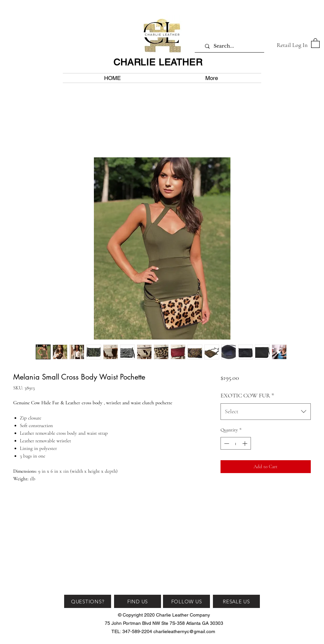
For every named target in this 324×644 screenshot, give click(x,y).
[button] (315, 43)
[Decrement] (226, 443)
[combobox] (266, 412)
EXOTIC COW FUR (247, 395)
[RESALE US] (236, 601)
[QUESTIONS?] (88, 601)
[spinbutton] (236, 443)
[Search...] (232, 46)
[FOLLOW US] (186, 601)
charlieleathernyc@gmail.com (184, 631)
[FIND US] (138, 601)
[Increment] (245, 443)
